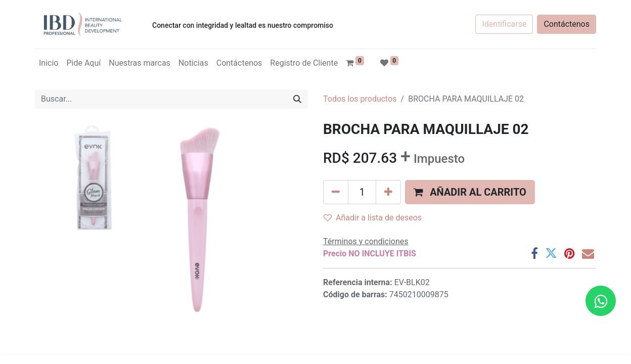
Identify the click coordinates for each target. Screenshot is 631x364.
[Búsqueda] (297, 99)
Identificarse (504, 24)
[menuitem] (49, 63)
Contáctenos (567, 24)
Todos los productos (360, 99)
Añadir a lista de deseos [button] (373, 218)
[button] (470, 192)
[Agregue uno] (388, 192)
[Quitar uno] (336, 192)
